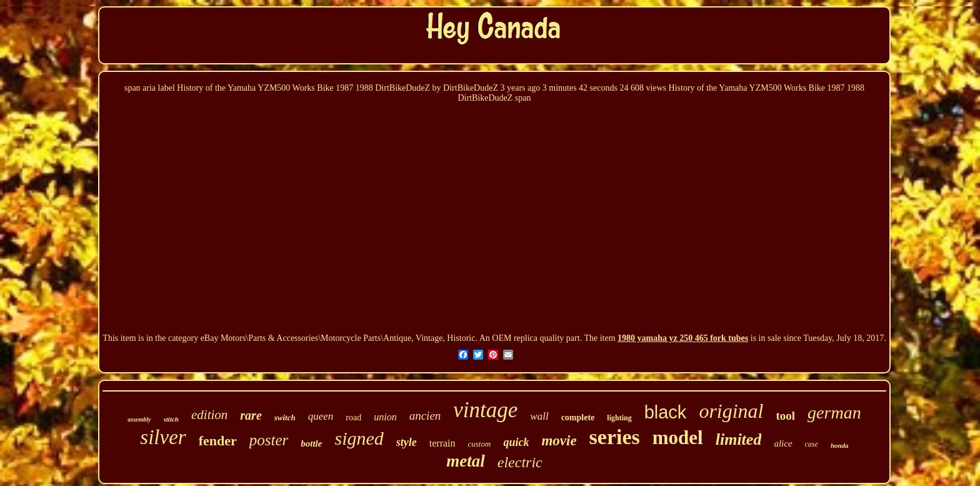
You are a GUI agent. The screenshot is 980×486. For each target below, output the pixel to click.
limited (739, 439)
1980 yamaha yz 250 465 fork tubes (683, 338)
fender (218, 441)
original (731, 411)
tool (786, 416)
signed (359, 438)
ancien (425, 416)
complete (578, 418)
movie (559, 441)
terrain (442, 443)
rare (251, 415)
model (678, 438)
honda (840, 445)
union (385, 417)
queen (321, 416)
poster (269, 440)
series (615, 437)
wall (539, 416)
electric (520, 462)
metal (466, 461)
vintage (485, 410)
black (666, 412)
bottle (311, 443)
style (407, 442)
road (353, 418)
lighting (619, 418)
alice (783, 443)
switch (285, 418)
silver (163, 437)
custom (480, 444)
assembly (139, 419)
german (834, 413)
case (812, 444)
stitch (171, 419)
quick (516, 442)
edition (209, 415)
